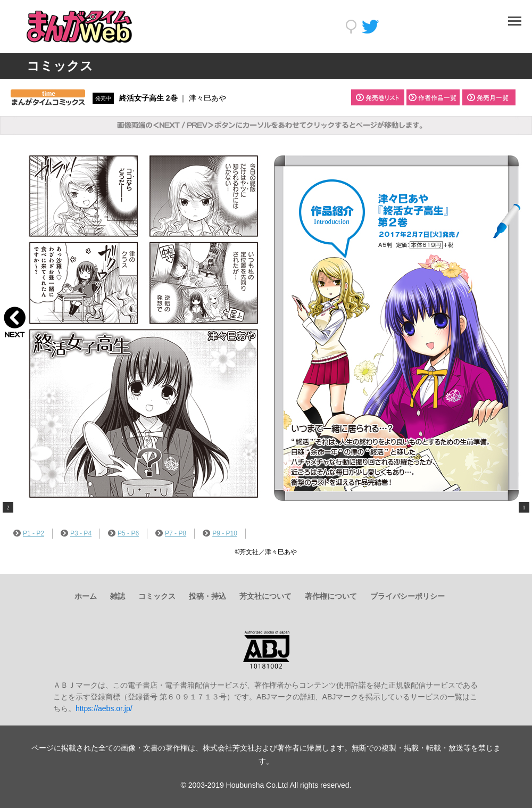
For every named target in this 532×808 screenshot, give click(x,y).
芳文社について (265, 596)
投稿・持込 (207, 596)
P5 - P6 (123, 533)
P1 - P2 (29, 533)
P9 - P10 (220, 533)
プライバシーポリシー (408, 596)
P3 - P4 (76, 533)
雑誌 (118, 596)
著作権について (331, 596)
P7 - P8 (171, 533)
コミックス (157, 596)
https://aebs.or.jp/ (104, 708)
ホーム (86, 596)
